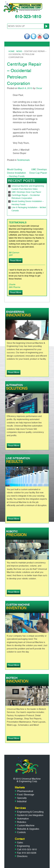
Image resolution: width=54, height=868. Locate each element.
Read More (16, 260)
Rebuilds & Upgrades (28, 829)
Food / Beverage (26, 795)
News (19, 51)
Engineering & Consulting (30, 812)
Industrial (22, 801)
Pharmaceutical (25, 791)
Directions (22, 856)
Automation (23, 819)
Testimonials (23, 160)
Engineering (23, 846)
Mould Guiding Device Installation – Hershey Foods (16, 173)
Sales (20, 843)
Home (12, 51)
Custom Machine (26, 825)
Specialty (22, 798)
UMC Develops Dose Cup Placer (26, 192)
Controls (21, 832)
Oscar (39, 88)
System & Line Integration (30, 815)
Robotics (22, 822)
